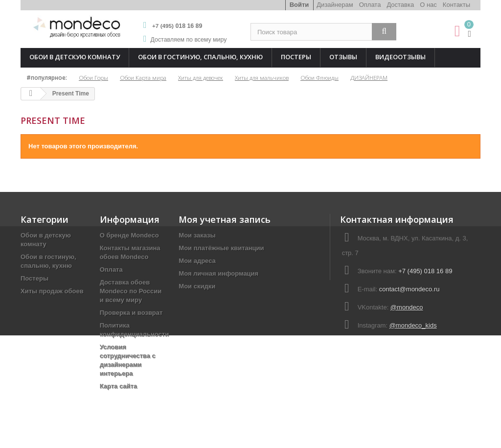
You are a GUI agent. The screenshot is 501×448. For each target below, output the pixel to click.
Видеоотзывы (400, 57)
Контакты (456, 5)
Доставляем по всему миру (189, 40)
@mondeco (407, 307)
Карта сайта (119, 386)
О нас (428, 5)
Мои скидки (197, 286)
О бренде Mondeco (129, 235)
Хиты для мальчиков (262, 77)
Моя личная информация (218, 273)
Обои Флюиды (319, 77)
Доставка (400, 5)
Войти (299, 5)
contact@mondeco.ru (410, 289)
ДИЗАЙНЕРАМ (369, 77)
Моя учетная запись (225, 219)
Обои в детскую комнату (75, 57)
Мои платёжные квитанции (221, 248)
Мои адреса (197, 261)
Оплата (370, 5)
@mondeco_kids (413, 325)
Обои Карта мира (143, 77)
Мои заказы (197, 235)
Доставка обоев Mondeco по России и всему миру (131, 291)
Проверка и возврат (131, 313)
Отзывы (343, 57)
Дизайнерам (335, 5)
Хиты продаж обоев (52, 291)
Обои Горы (93, 77)
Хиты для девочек (201, 77)
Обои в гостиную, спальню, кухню (200, 57)
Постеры (296, 57)
